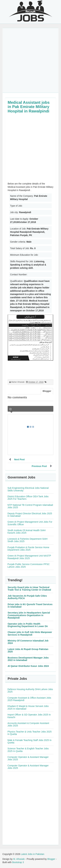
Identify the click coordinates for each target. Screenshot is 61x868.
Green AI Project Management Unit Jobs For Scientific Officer (30, 523)
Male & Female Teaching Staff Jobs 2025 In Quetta (29, 741)
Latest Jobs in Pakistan (33, 854)
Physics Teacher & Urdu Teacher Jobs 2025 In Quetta (30, 733)
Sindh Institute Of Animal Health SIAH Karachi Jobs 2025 (27, 532)
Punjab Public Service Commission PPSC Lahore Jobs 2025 (29, 565)
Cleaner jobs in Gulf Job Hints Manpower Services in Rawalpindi (30, 633)
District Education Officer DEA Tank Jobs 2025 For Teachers (28, 498)
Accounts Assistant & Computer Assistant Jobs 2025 (28, 724)
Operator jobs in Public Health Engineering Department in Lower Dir (28, 625)
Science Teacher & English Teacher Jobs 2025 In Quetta (28, 750)
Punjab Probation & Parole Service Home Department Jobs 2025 (28, 549)
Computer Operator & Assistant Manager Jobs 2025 (28, 758)
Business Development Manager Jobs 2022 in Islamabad (28, 659)
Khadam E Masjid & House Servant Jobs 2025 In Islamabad (28, 707)
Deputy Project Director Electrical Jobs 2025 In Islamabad (30, 515)
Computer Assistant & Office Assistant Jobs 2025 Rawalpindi (29, 699)
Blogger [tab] (47, 391)
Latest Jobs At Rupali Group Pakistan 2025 (28, 650)
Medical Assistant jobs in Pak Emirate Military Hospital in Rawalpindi (29, 107)
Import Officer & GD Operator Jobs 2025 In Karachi (29, 716)
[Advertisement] (30, 60)
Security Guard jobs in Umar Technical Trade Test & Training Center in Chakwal (29, 589)
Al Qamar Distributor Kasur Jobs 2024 (28, 666)
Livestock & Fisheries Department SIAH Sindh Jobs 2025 (27, 540)
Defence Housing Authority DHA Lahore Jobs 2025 (30, 690)
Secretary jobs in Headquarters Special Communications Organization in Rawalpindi (29, 615)
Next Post (19, 459)
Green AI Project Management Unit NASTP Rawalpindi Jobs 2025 (29, 557)
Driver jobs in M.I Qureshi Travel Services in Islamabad (30, 606)
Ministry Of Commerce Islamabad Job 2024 (28, 642)
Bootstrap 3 (18, 862)
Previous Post (39, 466)
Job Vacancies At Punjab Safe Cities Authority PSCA (27, 597)
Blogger (51, 859)
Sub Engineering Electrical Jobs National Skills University (28, 489)
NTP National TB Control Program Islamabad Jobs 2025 (30, 506)
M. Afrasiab (19, 859)
